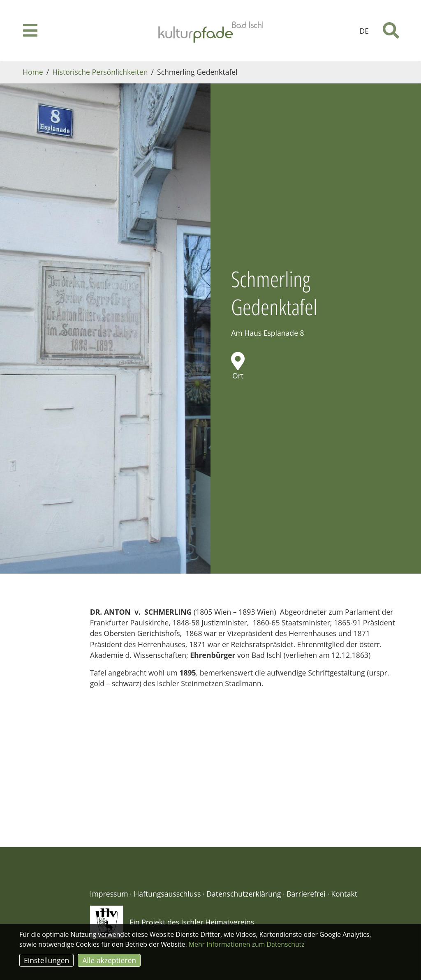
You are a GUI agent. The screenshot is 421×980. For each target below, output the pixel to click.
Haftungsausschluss (167, 850)
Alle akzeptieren (109, 960)
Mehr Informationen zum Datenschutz (247, 944)
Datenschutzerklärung (244, 850)
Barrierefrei (306, 850)
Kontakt (344, 850)
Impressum (109, 850)
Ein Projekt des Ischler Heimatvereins (192, 878)
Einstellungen (46, 960)
